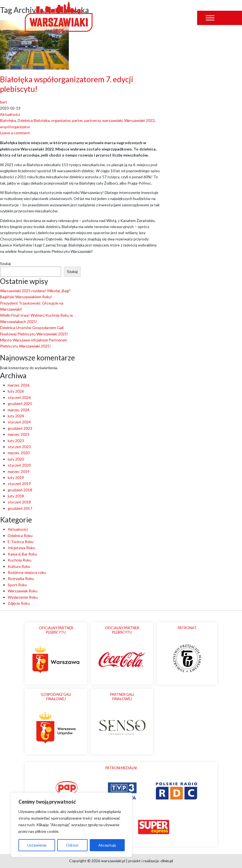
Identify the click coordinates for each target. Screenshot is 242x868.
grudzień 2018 (20, 490)
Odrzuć (72, 845)
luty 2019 (16, 477)
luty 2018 (16, 496)
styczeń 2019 (19, 484)
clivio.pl (167, 861)
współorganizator (15, 127)
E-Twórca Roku (21, 542)
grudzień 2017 (20, 508)
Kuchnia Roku (20, 560)
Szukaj (5, 263)
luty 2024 (16, 416)
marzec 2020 (19, 453)
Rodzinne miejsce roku (27, 572)
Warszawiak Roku (23, 591)
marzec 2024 (19, 410)
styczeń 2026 (19, 397)
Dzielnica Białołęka (34, 120)
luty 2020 (16, 459)
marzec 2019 (19, 471)
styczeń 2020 (19, 465)
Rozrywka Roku (21, 578)
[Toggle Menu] (210, 18)
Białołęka (8, 120)
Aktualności (10, 114)
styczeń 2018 (19, 502)
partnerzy (92, 120)
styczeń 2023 (19, 447)
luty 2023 (16, 441)
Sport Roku (17, 585)
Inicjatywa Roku (21, 548)
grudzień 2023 (20, 428)
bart (4, 102)
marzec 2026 (19, 385)
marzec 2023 (19, 434)
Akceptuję (107, 845)
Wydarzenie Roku (23, 597)
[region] (72, 825)
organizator (61, 120)
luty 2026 (16, 391)
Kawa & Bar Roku (22, 554)
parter (77, 120)
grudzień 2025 (20, 403)
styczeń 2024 (19, 422)
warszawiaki (112, 120)
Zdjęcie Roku (19, 603)
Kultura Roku (19, 566)
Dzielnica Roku (20, 536)
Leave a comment (15, 133)
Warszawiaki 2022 (139, 120)
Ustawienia (37, 845)
